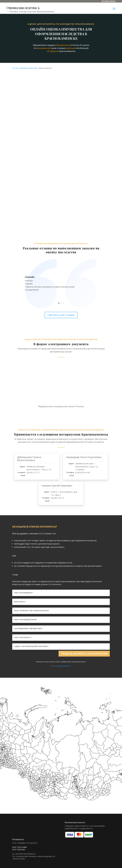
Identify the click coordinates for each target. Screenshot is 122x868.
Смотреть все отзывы (61, 313)
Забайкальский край (29, 66)
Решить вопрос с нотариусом (84, 651)
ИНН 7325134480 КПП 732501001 (19, 846)
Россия (15, 66)
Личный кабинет (109, 1)
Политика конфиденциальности (61, 664)
